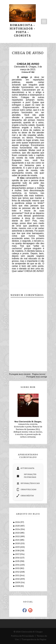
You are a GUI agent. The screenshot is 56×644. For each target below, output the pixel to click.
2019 (18, 547)
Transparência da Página (34, 639)
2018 (18, 551)
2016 (18, 558)
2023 (18, 533)
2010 (18, 579)
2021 (18, 540)
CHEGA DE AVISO (28, 53)
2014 (18, 565)
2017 (18, 554)
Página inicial (39, 374)
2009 (18, 583)
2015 (18, 561)
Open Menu (44, 21)
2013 (17, 568)
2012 (18, 572)
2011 (17, 576)
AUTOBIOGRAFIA (25, 468)
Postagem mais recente (20, 374)
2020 (18, 543)
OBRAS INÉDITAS (25, 496)
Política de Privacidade (23, 636)
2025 (18, 526)
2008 (18, 586)
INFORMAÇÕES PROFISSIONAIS (26, 476)
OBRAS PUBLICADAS (26, 490)
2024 (18, 529)
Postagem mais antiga (37, 377)
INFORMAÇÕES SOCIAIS (28, 483)
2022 (18, 536)
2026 (18, 522)
